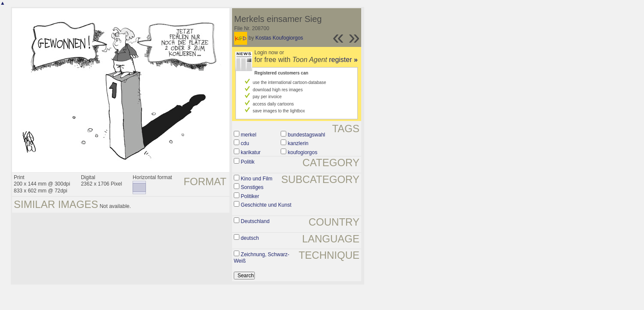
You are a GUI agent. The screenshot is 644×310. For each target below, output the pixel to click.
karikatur (251, 152)
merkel (248, 135)
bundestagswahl (307, 135)
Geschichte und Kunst (266, 205)
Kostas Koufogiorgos (279, 38)
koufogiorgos (303, 152)
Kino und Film (256, 179)
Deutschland (255, 221)
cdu (245, 143)
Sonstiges (252, 187)
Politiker (250, 196)
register (343, 60)
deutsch (250, 238)
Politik (248, 162)
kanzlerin (298, 143)
